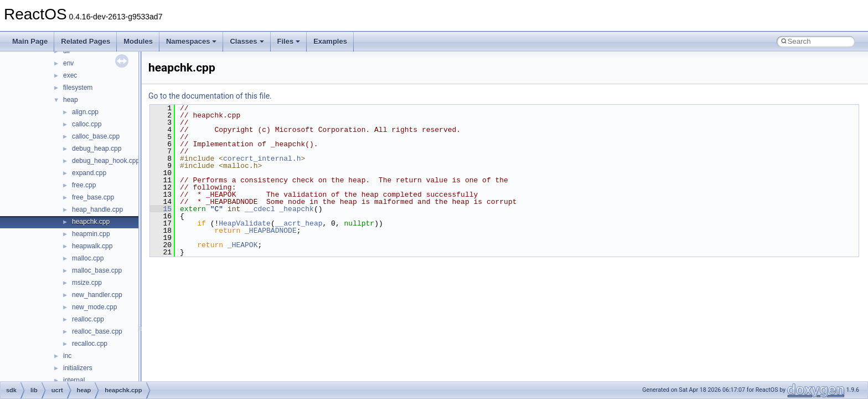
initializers (78, 368)
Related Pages (86, 41)
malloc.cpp (88, 258)
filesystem (78, 88)
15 (161, 209)
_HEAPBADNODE (271, 231)
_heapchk (297, 209)
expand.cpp (89, 173)
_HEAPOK (243, 245)
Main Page (30, 41)
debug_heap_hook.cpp (106, 161)
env (68, 63)
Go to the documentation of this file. (210, 96)
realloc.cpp (88, 319)
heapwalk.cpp (92, 246)
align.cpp (85, 112)
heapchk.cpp (91, 222)
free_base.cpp (93, 197)
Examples (330, 41)
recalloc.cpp (90, 344)
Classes (247, 41)
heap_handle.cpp (97, 209)
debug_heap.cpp (97, 149)
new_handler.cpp (97, 295)
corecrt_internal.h (262, 158)
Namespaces (192, 41)
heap (71, 100)
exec (70, 75)
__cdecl (260, 209)
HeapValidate (245, 223)
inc (67, 356)
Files (289, 41)
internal (74, 380)
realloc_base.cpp (97, 331)
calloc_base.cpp (96, 136)
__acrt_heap (299, 223)
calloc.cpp (87, 124)
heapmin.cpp (91, 234)
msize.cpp (87, 283)
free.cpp (84, 185)
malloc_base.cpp (97, 270)
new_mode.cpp (94, 307)
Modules (138, 41)
